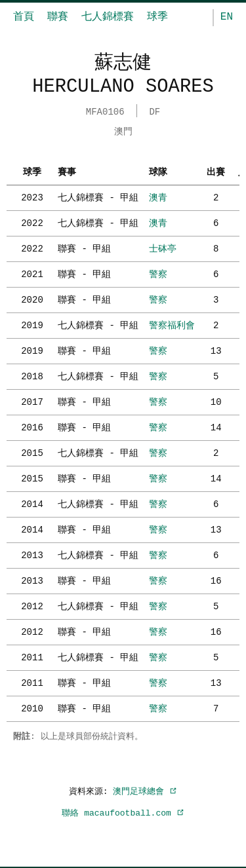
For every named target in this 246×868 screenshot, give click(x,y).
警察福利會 (172, 324)
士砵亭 (163, 247)
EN (227, 17)
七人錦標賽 (108, 17)
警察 (158, 273)
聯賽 (58, 17)
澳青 (158, 196)
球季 (157, 17)
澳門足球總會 (145, 790)
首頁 (24, 17)
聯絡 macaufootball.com (123, 812)
